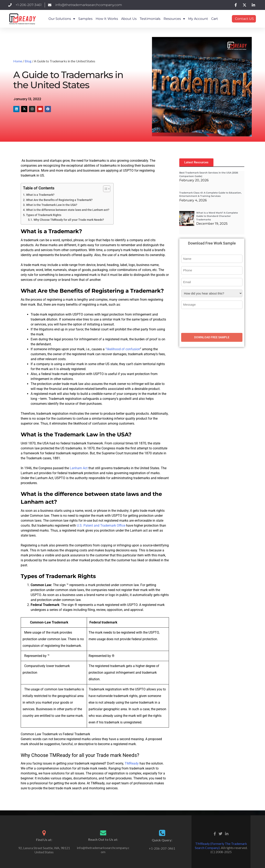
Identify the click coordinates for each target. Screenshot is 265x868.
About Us (129, 19)
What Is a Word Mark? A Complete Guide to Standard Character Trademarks (217, 216)
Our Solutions (62, 19)
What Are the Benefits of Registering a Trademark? (59, 200)
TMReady (132, 763)
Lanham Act (79, 468)
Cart (215, 19)
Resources (174, 19)
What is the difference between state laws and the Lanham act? (68, 210)
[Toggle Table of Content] (105, 189)
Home (18, 61)
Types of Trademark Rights (44, 215)
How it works (107, 19)
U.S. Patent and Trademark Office (101, 525)
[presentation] (213, 320)
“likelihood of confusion (123, 349)
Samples (85, 19)
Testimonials (150, 19)
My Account (198, 19)
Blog (28, 61)
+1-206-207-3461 (162, 848)
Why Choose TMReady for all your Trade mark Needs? (69, 220)
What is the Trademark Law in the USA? (52, 205)
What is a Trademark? (40, 195)
